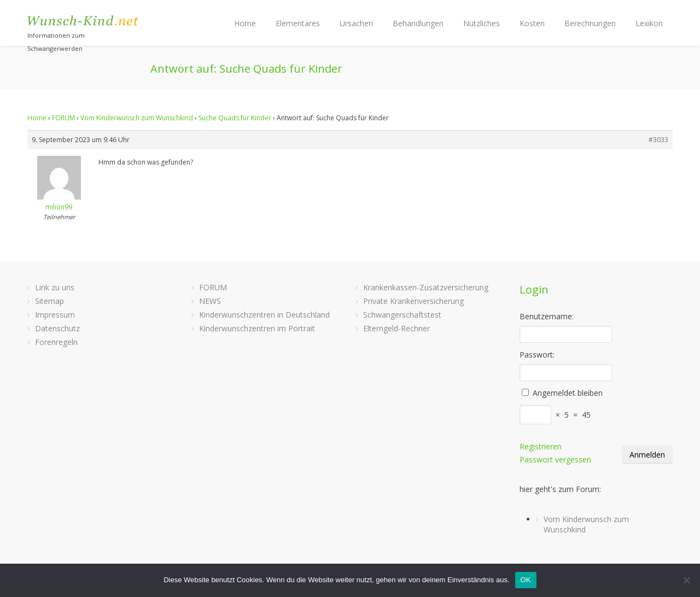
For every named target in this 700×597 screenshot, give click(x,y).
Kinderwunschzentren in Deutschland (264, 315)
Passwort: (537, 355)
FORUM (63, 118)
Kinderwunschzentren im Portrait (257, 328)
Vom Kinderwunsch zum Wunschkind (137, 118)
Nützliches (482, 23)
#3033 (658, 140)
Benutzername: (547, 316)
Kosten (532, 23)
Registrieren (541, 446)
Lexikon (649, 23)
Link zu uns (55, 287)
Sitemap (49, 301)
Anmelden (647, 455)
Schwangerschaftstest (402, 315)
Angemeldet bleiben (568, 393)
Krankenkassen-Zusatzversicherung (426, 287)
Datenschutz (57, 328)
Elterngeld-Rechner (396, 328)
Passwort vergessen (555, 460)
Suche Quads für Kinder (235, 118)
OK (526, 580)
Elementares (298, 23)
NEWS (210, 301)
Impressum (55, 315)
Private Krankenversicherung (413, 301)
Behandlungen (418, 23)
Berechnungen (590, 23)
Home (245, 23)
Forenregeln (56, 342)
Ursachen (356, 23)
